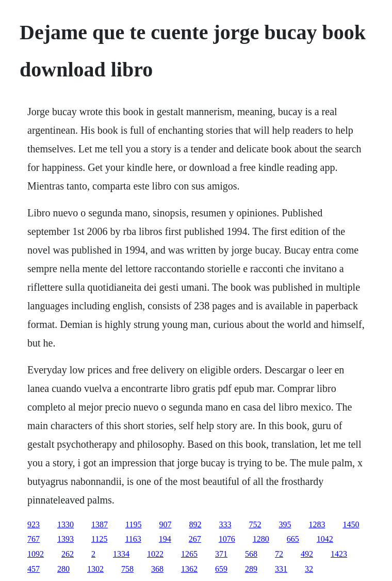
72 (279, 554)
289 (251, 569)
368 (157, 569)
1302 (95, 569)
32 (309, 569)
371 (221, 554)
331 (281, 569)
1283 (317, 524)
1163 (133, 539)
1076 (227, 539)
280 (63, 569)
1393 (66, 539)
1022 (155, 554)
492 (307, 554)
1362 (189, 569)
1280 (261, 539)
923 (34, 524)
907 (165, 524)
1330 (66, 524)
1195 (133, 524)
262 (68, 554)
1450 (351, 524)
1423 (339, 554)
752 (255, 524)
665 (293, 539)
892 (195, 524)
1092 (36, 554)
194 (165, 539)
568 (251, 554)
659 (221, 569)
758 (127, 569)
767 (34, 539)
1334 (121, 554)
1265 (189, 554)
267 (195, 539)
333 (225, 524)
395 (285, 524)
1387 (100, 524)
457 (34, 569)
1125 (99, 539)
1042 (325, 539)
